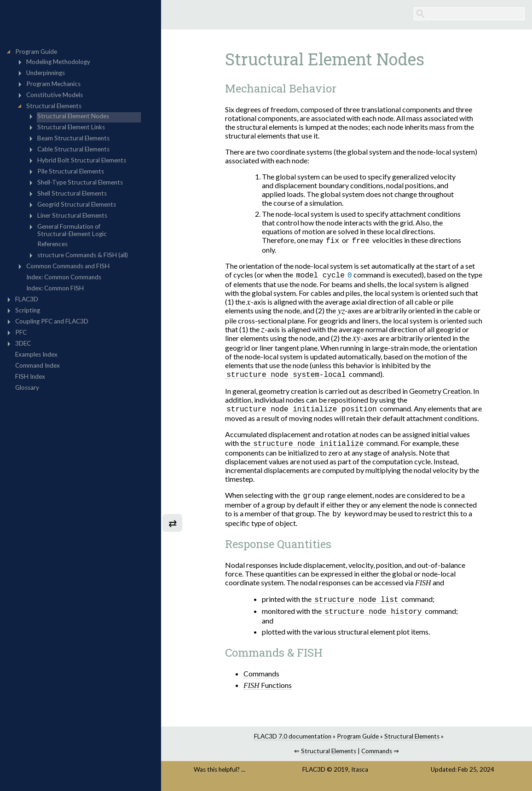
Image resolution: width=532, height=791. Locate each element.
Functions (268, 689)
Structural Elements (412, 740)
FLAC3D (314, 774)
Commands (261, 678)
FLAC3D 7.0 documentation (293, 740)
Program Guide (358, 740)
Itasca (360, 774)
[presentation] (249, 304)
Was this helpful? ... (220, 774)
